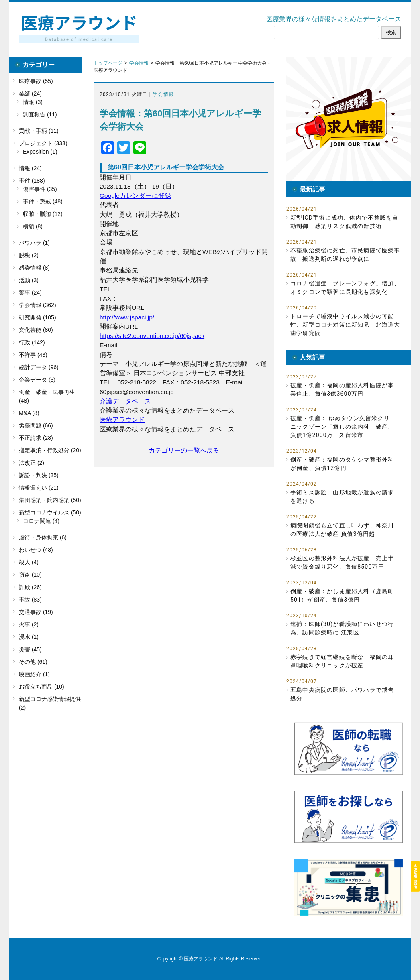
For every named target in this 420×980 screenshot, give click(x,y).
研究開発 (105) (38, 317)
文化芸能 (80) (36, 330)
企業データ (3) (37, 380)
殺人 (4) (29, 562)
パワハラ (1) (34, 243)
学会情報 (139, 63)
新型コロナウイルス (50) (50, 512)
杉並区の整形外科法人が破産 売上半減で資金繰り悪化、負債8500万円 (342, 562)
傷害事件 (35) (40, 189)
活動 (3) (29, 280)
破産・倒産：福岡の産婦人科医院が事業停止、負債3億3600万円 (342, 389)
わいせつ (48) (36, 550)
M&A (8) (29, 413)
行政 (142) (32, 342)
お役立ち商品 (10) (42, 687)
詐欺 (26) (30, 587)
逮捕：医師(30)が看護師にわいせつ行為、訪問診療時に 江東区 (342, 628)
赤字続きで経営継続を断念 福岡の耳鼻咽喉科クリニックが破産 (342, 661)
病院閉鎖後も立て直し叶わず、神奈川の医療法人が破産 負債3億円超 (342, 530)
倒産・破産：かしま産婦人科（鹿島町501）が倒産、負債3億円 (342, 595)
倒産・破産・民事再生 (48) (47, 396)
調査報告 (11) (40, 114)
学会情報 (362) (38, 305)
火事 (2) (29, 624)
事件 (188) (32, 181)
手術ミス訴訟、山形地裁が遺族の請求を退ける (342, 497)
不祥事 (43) (33, 355)
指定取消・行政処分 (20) (50, 450)
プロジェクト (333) (43, 143)
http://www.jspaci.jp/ (127, 317)
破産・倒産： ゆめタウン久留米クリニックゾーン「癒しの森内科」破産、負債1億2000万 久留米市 (342, 427)
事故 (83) (30, 600)
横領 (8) (33, 226)
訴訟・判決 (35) (39, 475)
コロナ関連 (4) (41, 521)
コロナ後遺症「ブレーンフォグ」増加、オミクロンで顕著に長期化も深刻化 (345, 288)
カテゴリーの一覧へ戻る (184, 450)
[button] (349, 119)
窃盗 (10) (30, 575)
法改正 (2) (32, 463)
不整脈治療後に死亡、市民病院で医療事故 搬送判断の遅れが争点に (345, 255)
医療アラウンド (122, 420)
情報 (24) (30, 168)
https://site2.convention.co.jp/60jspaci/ (152, 336)
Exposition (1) (40, 152)
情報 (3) (33, 102)
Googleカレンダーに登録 (135, 196)
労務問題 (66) (36, 425)
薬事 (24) (30, 293)
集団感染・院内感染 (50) (50, 500)
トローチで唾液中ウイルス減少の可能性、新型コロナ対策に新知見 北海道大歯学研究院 (345, 325)
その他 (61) (33, 662)
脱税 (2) (29, 255)
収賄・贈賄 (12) (43, 214)
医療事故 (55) (36, 81)
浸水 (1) (29, 637)
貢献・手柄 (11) (39, 131)
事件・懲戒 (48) (43, 201)
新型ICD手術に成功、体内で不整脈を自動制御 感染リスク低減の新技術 (344, 222)
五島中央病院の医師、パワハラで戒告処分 (342, 694)
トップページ (108, 63)
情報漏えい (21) (39, 488)
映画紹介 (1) (34, 674)
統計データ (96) (39, 367)
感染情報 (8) (34, 268)
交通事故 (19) (36, 612)
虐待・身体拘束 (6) (43, 537)
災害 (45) (30, 649)
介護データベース (125, 401)
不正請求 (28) (36, 438)
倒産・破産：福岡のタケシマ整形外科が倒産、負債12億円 (342, 464)
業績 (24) (30, 94)
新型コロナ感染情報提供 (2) (50, 703)
